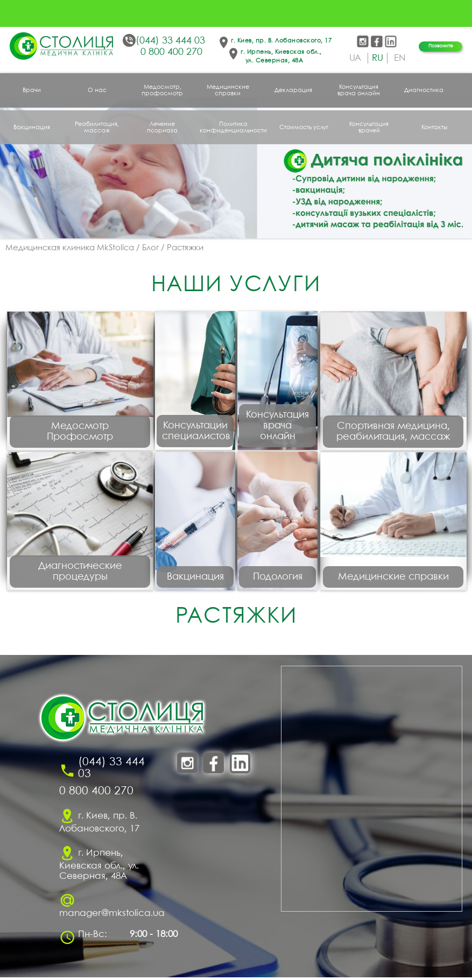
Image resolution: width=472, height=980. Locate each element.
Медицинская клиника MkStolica (70, 248)
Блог (150, 248)
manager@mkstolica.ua (112, 916)
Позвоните (441, 46)
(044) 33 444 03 (170, 41)
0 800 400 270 (171, 52)
